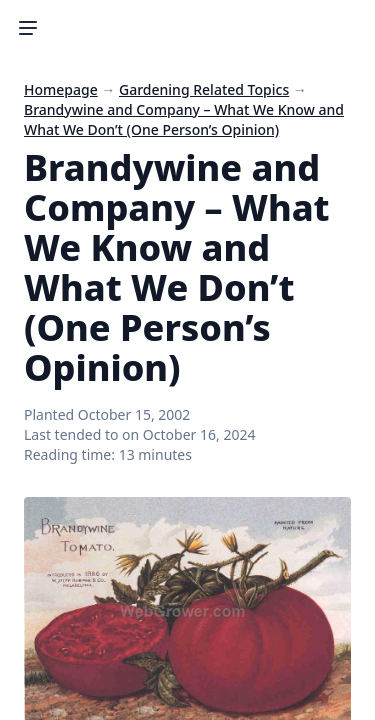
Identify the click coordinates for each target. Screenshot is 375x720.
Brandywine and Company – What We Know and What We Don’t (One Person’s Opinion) (184, 119)
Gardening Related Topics (204, 89)
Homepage (61, 89)
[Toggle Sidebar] (28, 28)
